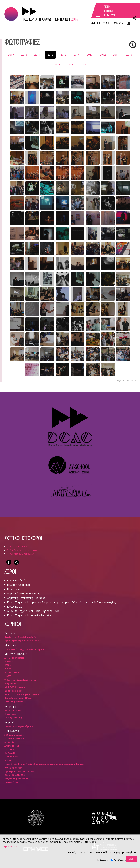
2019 (11, 55)
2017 (37, 55)
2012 (103, 55)
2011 (116, 55)
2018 (24, 55)
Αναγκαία (105, 860)
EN (128, 23)
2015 (63, 55)
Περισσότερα (10, 847)
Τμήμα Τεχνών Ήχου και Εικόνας (23, 550)
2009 (57, 64)
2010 (129, 55)
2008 (70, 64)
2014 (77, 55)
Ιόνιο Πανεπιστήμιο (17, 546)
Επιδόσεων (120, 860)
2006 (83, 64)
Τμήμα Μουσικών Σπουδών (21, 554)
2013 (90, 55)
